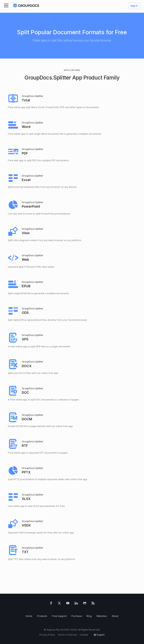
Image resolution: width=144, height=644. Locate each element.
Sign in (134, 6)
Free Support (59, 616)
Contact (84, 635)
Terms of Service (67, 635)
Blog (89, 616)
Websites (102, 616)
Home (29, 616)
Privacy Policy (47, 635)
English (101, 635)
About (115, 616)
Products (42, 616)
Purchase (77, 616)
